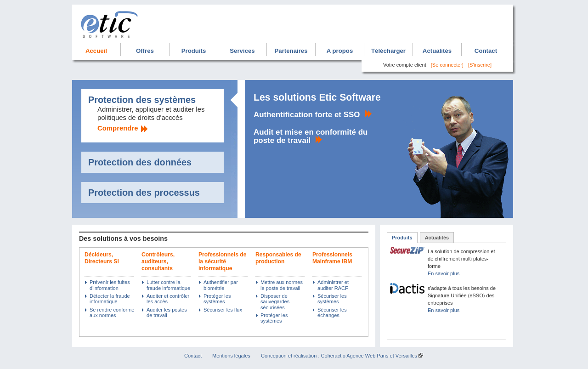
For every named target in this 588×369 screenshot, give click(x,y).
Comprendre (118, 128)
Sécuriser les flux (223, 310)
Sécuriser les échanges (332, 312)
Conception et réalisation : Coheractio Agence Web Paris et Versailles (339, 356)
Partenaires (291, 51)
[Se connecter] (447, 65)
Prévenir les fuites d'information (110, 285)
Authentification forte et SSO (307, 115)
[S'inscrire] (480, 65)
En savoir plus (444, 273)
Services (242, 51)
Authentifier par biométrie (221, 285)
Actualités (437, 51)
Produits (194, 51)
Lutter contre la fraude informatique (168, 285)
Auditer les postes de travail (167, 312)
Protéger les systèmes (217, 299)
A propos (340, 51)
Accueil (96, 51)
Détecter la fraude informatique (110, 299)
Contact (486, 51)
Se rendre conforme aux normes (112, 312)
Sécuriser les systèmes (332, 299)
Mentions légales (231, 356)
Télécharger (388, 51)
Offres (145, 51)
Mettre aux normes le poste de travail (282, 285)
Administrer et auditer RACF (333, 285)
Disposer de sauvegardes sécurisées (275, 301)
